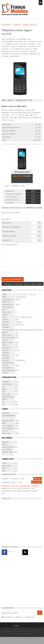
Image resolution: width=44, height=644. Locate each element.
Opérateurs (30, 617)
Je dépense (7, 482)
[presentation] (20, 272)
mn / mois (20, 478)
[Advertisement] (21, 522)
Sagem (17, 25)
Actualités (8, 617)
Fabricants (6, 25)
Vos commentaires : (10, 245)
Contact (16, 626)
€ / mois (18, 482)
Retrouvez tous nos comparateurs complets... (21, 486)
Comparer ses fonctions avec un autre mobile (23, 284)
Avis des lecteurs (22, 172)
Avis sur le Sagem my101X (17, 100)
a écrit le (14, 106)
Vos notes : (6, 219)
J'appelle (5, 478)
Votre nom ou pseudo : (11, 212)
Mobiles (19, 617)
